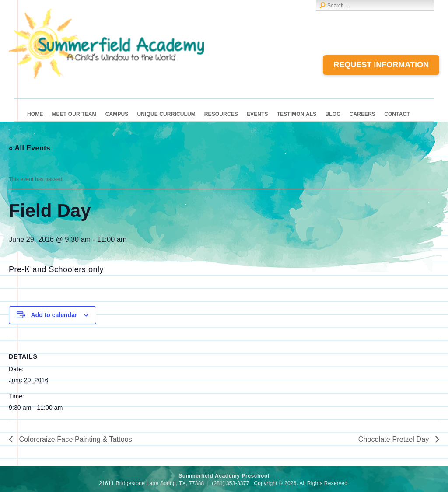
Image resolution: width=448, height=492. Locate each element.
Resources (221, 114)
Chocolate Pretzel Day (395, 439)
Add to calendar (54, 315)
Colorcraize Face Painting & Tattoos (75, 439)
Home (35, 114)
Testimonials (297, 114)
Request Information (381, 65)
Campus (117, 114)
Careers (363, 114)
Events (257, 114)
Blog (333, 114)
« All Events (30, 148)
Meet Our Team (74, 114)
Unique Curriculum (166, 114)
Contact (397, 114)
